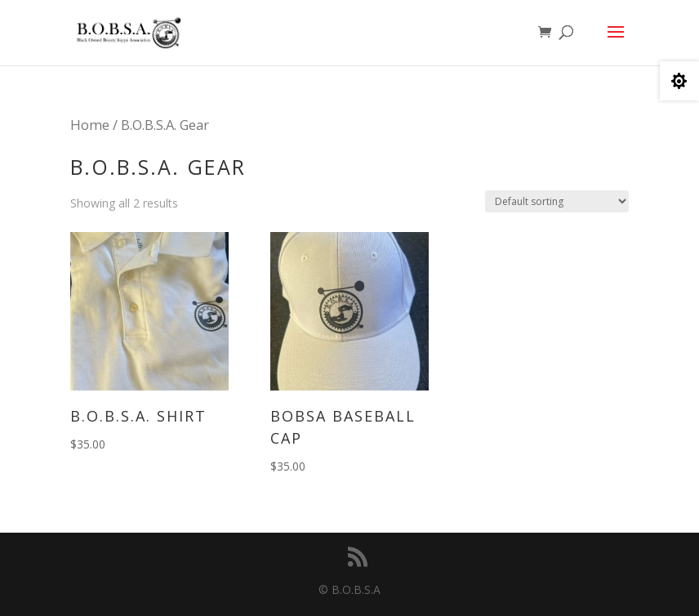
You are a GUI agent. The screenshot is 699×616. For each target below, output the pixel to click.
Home (90, 125)
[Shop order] (557, 201)
